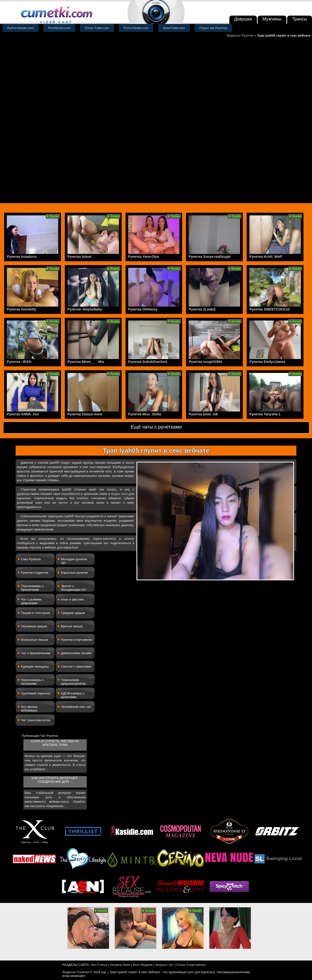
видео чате (119, 494)
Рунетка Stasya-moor (85, 414)
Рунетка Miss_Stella (145, 414)
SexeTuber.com (174, 28)
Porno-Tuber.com (97, 28)
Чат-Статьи (99, 965)
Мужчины (272, 19)
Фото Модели (143, 965)
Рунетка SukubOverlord (148, 362)
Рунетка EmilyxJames (267, 362)
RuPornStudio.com (21, 28)
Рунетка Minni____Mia (86, 362)
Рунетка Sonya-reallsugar (210, 257)
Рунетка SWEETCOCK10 (269, 309)
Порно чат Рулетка (213, 28)
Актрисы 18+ (164, 965)
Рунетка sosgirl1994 (205, 362)
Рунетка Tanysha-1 (265, 414)
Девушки (243, 19)
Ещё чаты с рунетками (156, 427)
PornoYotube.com (136, 28)
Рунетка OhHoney (143, 309)
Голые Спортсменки (191, 965)
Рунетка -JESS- (19, 362)
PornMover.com (59, 28)
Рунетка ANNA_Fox (23, 414)
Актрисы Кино (120, 965)
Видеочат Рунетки (240, 35)
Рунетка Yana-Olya (144, 257)
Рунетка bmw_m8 (203, 414)
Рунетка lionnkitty (22, 309)
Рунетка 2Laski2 (202, 309)
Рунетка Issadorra (22, 257)
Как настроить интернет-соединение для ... (55, 780)
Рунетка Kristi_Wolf (265, 257)
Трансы (300, 19)
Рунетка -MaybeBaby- (85, 309)
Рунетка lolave (79, 257)
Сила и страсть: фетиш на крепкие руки (55, 743)
